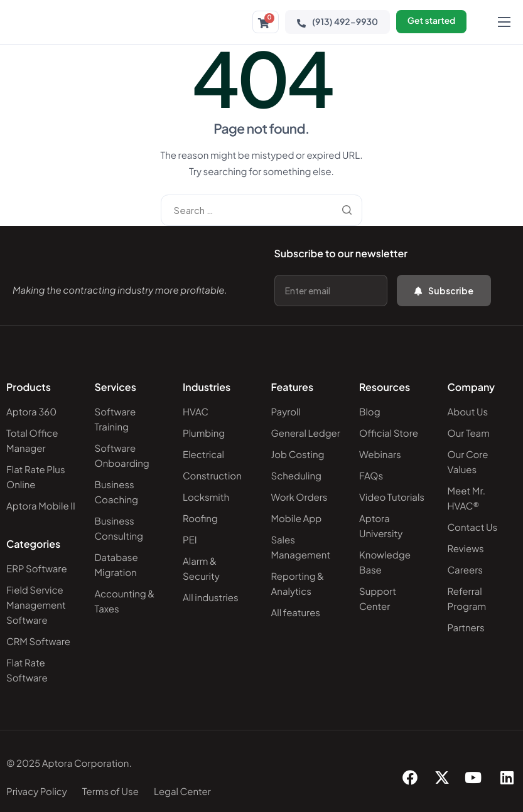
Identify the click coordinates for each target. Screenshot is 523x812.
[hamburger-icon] (504, 22)
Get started (430, 22)
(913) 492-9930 (335, 22)
